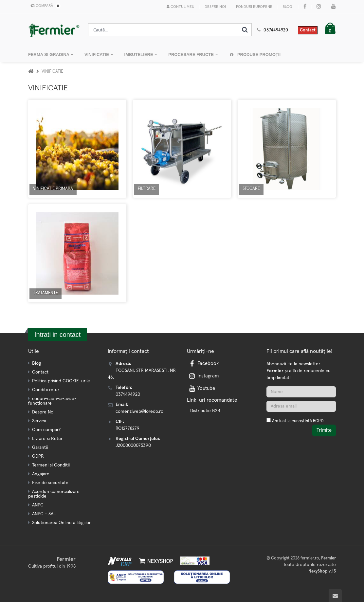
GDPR (38, 456)
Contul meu (181, 7)
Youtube (201, 388)
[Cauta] (245, 30)
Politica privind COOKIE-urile (61, 381)
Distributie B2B (205, 411)
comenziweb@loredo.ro (139, 411)
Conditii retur (46, 390)
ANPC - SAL (44, 514)
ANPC (38, 505)
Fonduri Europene (254, 7)
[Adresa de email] (301, 406)
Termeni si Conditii (51, 465)
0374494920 (276, 30)
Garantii (40, 447)
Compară (44, 6)
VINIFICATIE (97, 55)
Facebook (203, 364)
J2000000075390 (133, 446)
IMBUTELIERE (139, 55)
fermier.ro (310, 558)
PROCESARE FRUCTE (191, 55)
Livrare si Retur (47, 439)
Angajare (41, 474)
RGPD (318, 421)
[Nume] (301, 392)
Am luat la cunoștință (298, 421)
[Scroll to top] (335, 595)
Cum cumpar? (46, 430)
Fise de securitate (50, 483)
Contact (308, 30)
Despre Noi (215, 7)
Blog (287, 7)
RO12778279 (127, 429)
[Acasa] (31, 72)
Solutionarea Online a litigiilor (61, 523)
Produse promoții (255, 55)
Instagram (203, 376)
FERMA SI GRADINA (49, 55)
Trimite (324, 430)
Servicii (39, 421)
